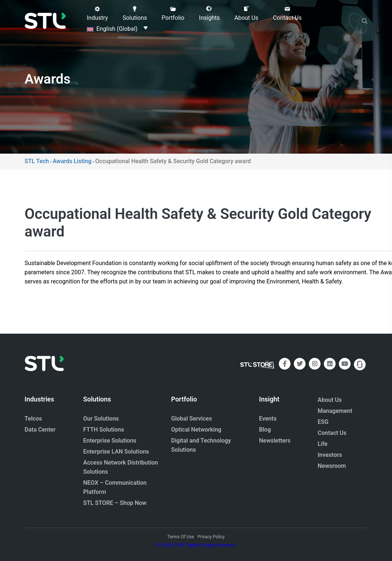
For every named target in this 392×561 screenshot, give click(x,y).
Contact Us (332, 433)
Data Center (40, 430)
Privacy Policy (211, 537)
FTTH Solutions (104, 430)
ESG (323, 422)
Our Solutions (101, 419)
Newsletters (275, 441)
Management (335, 411)
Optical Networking (196, 430)
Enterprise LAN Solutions (116, 452)
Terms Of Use (181, 537)
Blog (265, 430)
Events (268, 419)
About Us (330, 400)
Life (323, 444)
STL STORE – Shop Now (115, 503)
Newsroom (332, 466)
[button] (97, 14)
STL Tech (187, 545)
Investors (330, 455)
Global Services (191, 419)
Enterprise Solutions (110, 441)
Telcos (33, 419)
